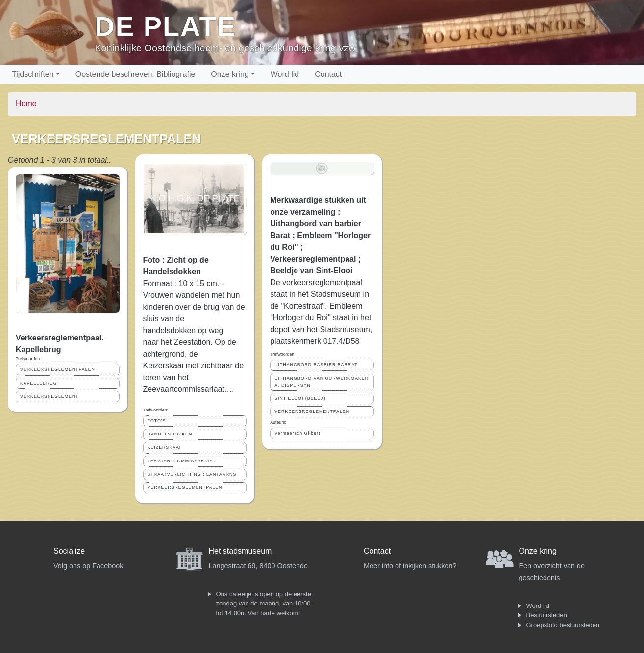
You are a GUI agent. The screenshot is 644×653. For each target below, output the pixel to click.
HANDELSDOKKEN (170, 434)
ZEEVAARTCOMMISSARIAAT (182, 461)
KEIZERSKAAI (164, 447)
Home (26, 104)
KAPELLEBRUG (39, 383)
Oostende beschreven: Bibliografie (136, 74)
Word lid (285, 74)
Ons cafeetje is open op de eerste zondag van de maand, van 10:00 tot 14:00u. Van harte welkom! (264, 604)
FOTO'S (157, 421)
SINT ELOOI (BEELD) (300, 398)
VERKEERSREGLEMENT (50, 396)
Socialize (69, 551)
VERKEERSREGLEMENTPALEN (58, 369)
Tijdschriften (33, 74)
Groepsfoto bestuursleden (563, 625)
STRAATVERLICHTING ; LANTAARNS (192, 474)
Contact (328, 74)
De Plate (165, 26)
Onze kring (230, 74)
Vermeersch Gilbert (297, 433)
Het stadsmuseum (240, 551)
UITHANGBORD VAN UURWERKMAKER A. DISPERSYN (322, 381)
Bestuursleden (547, 615)
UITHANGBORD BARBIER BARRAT (316, 365)
